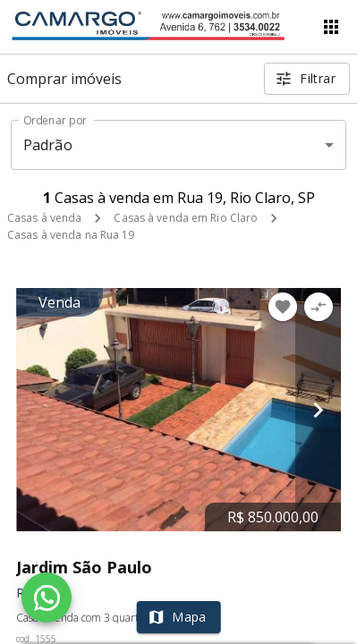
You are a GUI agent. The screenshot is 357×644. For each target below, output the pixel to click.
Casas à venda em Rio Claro (186, 218)
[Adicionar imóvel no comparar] (319, 307)
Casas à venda (44, 218)
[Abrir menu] (331, 27)
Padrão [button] (48, 145)
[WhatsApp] (47, 597)
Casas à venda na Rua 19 (71, 235)
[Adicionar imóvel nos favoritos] (283, 307)
